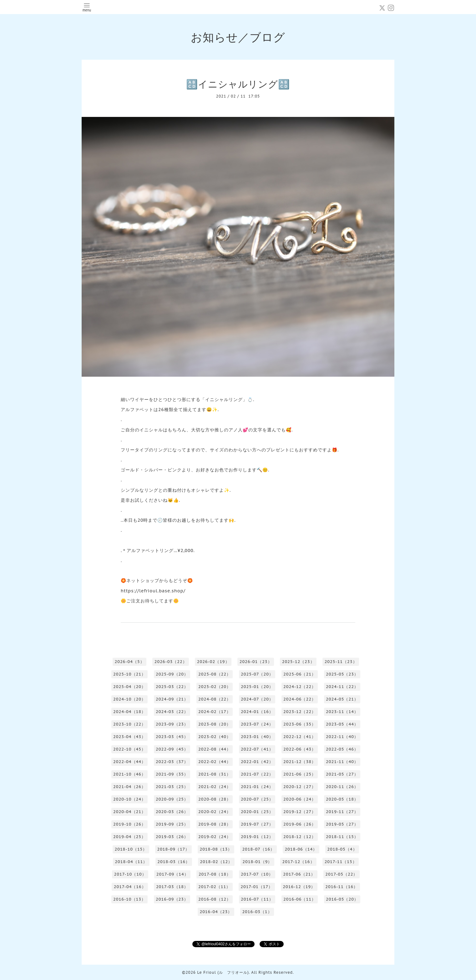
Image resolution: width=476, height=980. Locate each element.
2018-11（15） (342, 837)
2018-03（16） (174, 862)
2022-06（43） (300, 749)
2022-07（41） (257, 749)
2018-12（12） (300, 837)
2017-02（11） (214, 887)
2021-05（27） (342, 774)
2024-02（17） (215, 712)
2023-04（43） (129, 737)
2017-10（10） (130, 874)
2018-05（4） (342, 849)
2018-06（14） (301, 849)
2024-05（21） (342, 699)
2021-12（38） (300, 762)
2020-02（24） (215, 812)
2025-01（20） (257, 687)
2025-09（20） (172, 674)
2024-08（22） (215, 699)
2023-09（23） (172, 724)
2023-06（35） (300, 724)
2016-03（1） (257, 912)
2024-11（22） (342, 687)
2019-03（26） (172, 837)
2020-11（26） (342, 787)
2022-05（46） (342, 749)
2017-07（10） (257, 874)
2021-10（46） (129, 774)
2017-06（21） (299, 874)
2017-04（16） (130, 887)
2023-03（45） (172, 737)
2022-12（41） (300, 737)
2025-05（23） (342, 674)
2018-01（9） (257, 862)
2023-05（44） (342, 724)
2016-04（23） (216, 912)
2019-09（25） (172, 824)
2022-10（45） (129, 749)
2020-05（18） (342, 799)
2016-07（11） (257, 899)
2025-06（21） (300, 674)
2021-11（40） (342, 762)
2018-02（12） (216, 862)
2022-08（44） (215, 749)
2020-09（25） (172, 799)
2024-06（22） (300, 699)
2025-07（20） (257, 674)
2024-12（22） (300, 687)
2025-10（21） (129, 674)
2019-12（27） (300, 812)
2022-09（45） (172, 749)
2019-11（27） (342, 812)
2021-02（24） (215, 787)
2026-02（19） (213, 662)
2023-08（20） (215, 724)
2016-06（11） (300, 899)
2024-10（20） (129, 699)
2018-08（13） (216, 849)
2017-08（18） (215, 874)
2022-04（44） (129, 762)
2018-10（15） (131, 849)
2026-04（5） (129, 662)
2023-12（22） (300, 712)
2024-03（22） (172, 712)
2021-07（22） (257, 774)
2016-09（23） (172, 899)
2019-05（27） (342, 824)
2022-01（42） (257, 762)
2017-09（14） (172, 874)
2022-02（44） (215, 762)
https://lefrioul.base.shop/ (153, 591)
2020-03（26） (172, 812)
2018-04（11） (131, 862)
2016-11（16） (342, 887)
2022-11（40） (342, 737)
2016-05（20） (342, 899)
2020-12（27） (300, 787)
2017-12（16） (298, 862)
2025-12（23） (298, 662)
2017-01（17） (257, 887)
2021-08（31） (215, 774)
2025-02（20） (215, 687)
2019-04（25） (129, 837)
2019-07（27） (257, 824)
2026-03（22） (171, 662)
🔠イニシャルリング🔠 (238, 84)
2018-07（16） (258, 849)
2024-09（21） (172, 699)
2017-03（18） (172, 887)
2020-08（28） (215, 799)
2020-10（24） (129, 799)
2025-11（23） (341, 662)
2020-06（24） (300, 799)
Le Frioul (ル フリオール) (223, 972)
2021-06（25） (300, 774)
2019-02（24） (215, 837)
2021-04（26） (129, 787)
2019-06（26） (300, 824)
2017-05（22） (341, 874)
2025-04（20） (129, 687)
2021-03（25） (172, 787)
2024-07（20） (257, 699)
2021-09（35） (172, 774)
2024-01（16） (257, 712)
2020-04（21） (129, 812)
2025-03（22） (172, 687)
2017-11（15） (341, 862)
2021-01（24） (257, 787)
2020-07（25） (257, 799)
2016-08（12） (215, 899)
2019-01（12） (257, 837)
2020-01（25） (257, 812)
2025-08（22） (215, 674)
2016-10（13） (129, 899)
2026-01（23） (256, 662)
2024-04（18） (129, 712)
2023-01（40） (257, 737)
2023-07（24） (257, 724)
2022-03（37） (172, 762)
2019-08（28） (215, 824)
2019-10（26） (129, 824)
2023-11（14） (342, 712)
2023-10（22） (129, 724)
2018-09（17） (173, 849)
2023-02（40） (215, 737)
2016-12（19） (299, 887)
